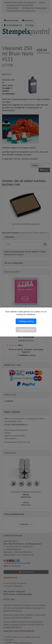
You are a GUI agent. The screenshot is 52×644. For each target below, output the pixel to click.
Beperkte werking (26, 330)
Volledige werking (26, 321)
